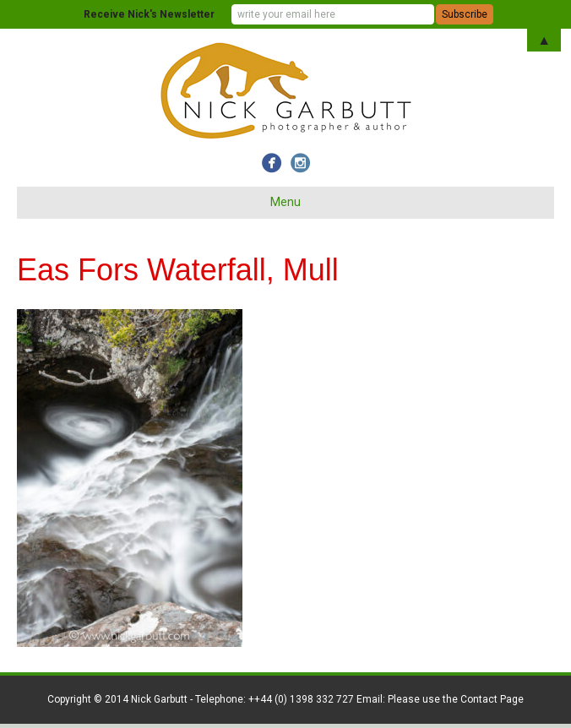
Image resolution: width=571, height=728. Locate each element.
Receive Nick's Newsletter (149, 14)
